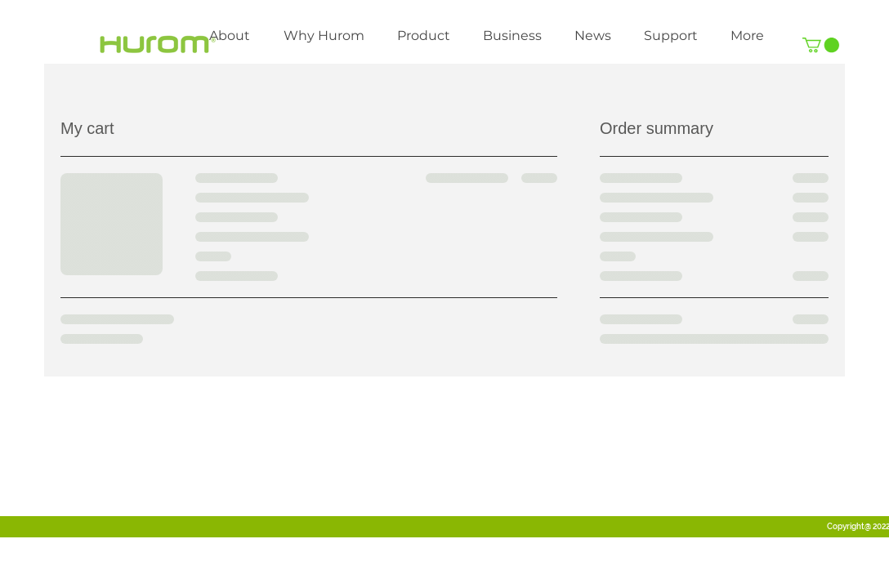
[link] (821, 45)
